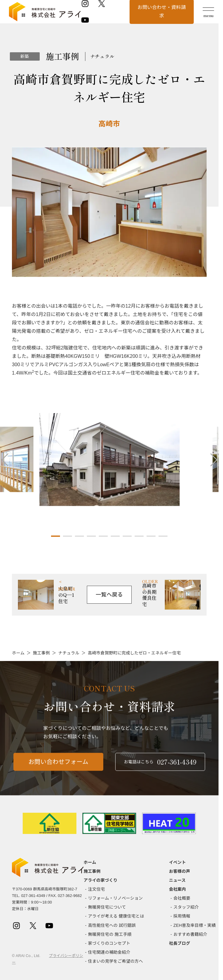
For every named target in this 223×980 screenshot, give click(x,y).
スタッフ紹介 (186, 907)
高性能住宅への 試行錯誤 (112, 925)
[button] (56, 536)
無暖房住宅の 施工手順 (110, 934)
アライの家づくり (100, 880)
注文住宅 (97, 889)
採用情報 (182, 916)
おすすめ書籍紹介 (190, 934)
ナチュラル (69, 653)
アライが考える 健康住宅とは (116, 916)
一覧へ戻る (109, 595)
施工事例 (41, 653)
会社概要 (182, 898)
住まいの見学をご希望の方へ (116, 961)
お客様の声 (180, 871)
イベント (177, 862)
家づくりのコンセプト (109, 943)
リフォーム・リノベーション (115, 898)
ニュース (177, 880)
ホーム (18, 653)
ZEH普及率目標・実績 (195, 925)
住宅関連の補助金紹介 (109, 952)
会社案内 (177, 889)
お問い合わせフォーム (58, 767)
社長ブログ (180, 943)
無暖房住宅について (107, 907)
